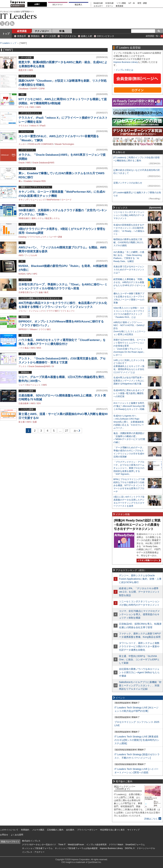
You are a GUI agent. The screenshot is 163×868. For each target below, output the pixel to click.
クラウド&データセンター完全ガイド (39, 845)
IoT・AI (132, 3)
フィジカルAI (31, 255)
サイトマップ (133, 830)
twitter (2, 24)
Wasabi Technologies (65, 144)
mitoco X (34, 126)
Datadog (22, 237)
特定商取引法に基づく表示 (112, 830)
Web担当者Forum (76, 845)
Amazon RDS (39, 181)
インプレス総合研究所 (96, 845)
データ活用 (50, 36)
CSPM (42, 89)
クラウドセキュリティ (38, 237)
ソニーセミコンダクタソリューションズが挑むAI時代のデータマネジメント (129, 215)
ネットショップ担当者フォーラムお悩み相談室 (76, 848)
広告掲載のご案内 (55, 830)
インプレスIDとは (124, 70)
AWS (31, 70)
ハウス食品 (24, 348)
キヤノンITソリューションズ (32, 200)
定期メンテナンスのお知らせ (128, 183)
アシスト (23, 366)
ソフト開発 (121, 3)
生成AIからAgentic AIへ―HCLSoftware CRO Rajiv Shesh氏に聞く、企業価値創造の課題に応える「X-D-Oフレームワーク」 (129, 422)
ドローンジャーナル (146, 848)
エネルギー (98, 6)
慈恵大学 (23, 70)
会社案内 (70, 830)
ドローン (109, 6)
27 (67, 431)
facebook (7, 24)
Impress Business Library (126, 62)
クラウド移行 (53, 311)
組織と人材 (87, 36)
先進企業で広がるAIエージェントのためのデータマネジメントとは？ (129, 270)
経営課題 (22, 31)
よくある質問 (17, 835)
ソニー (22, 385)
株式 (46, 292)
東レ (21, 181)
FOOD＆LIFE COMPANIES (41, 144)
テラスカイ (24, 126)
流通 (35, 422)
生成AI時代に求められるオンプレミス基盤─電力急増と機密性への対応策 (129, 393)
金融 (41, 292)
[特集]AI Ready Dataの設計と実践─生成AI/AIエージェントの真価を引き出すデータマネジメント (137, 525)
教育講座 (120, 6)
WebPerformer (53, 200)
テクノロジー (42, 31)
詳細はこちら (151, 819)
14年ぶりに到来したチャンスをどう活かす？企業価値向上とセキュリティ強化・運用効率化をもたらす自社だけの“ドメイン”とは (129, 366)
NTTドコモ (24, 107)
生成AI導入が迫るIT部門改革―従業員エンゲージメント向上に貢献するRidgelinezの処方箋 (129, 381)
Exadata (28, 181)
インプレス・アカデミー (33, 852)
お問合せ (4, 835)
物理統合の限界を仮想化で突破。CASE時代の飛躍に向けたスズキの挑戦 (129, 242)
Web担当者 (98, 3)
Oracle (21, 163)
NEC (32, 107)
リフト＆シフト (68, 311)
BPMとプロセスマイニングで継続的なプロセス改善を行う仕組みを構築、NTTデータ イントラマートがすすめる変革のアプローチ (129, 485)
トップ (6, 34)
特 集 (62, 31)
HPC (35, 274)
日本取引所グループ (28, 292)
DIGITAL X (130, 848)
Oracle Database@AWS (43, 163)
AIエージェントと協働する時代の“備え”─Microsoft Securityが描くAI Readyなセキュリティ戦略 (129, 406)
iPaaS (43, 126)
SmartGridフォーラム (135, 845)
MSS (39, 348)
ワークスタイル (68, 36)
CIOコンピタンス (106, 36)
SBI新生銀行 (24, 218)
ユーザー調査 (56, 237)
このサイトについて (9, 830)
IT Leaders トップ (8, 43)
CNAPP (33, 89)
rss (12, 24)
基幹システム (38, 218)
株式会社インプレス (31, 841)
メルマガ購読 (38, 830)
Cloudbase (23, 89)
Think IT (62, 845)
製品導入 (78, 5)
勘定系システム (53, 218)
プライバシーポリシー (87, 830)
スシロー (23, 144)
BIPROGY (23, 329)
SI (53, 366)
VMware (33, 329)
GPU (29, 274)
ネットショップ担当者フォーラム (37, 848)
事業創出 (35, 36)
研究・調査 (142, 3)
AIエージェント (33, 385)
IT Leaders (18, 16)
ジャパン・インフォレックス (32, 311)
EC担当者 (110, 3)
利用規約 (25, 830)
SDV (39, 403)
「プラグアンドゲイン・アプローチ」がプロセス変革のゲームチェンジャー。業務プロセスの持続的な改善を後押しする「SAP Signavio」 (129, 468)
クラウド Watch (116, 845)
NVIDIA (22, 274)
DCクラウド (58, 5)
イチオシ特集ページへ (148, 560)
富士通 (22, 422)
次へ (76, 431)
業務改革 (22, 36)
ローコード (67, 200)
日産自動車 (24, 403)
